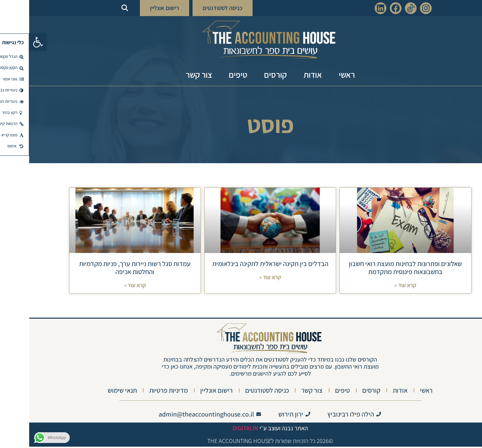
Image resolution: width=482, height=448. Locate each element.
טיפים (209, 75)
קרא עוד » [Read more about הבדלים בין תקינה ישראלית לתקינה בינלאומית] (241, 278)
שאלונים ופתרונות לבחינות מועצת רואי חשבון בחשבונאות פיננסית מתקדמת (376, 268)
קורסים (246, 75)
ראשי (318, 75)
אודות (284, 75)
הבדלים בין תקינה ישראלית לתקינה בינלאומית (241, 264)
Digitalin (216, 429)
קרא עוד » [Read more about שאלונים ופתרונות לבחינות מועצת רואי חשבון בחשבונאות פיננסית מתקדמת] (376, 286)
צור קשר (170, 75)
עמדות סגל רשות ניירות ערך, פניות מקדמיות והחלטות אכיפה (106, 268)
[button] (9, 42)
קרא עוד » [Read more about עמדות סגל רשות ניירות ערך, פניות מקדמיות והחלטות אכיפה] (106, 286)
